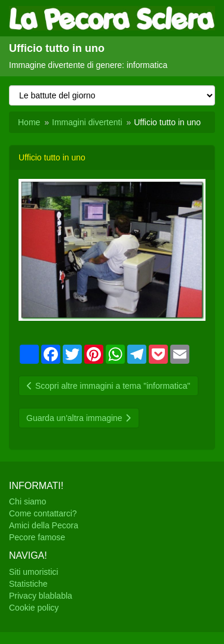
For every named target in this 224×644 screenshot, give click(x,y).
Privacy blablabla (41, 596)
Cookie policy (34, 608)
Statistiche (28, 584)
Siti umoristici (33, 572)
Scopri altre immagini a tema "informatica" (108, 386)
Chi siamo (27, 501)
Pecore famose (37, 537)
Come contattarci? (43, 513)
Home (29, 122)
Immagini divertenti (87, 122)
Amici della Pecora (44, 525)
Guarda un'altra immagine (79, 418)
